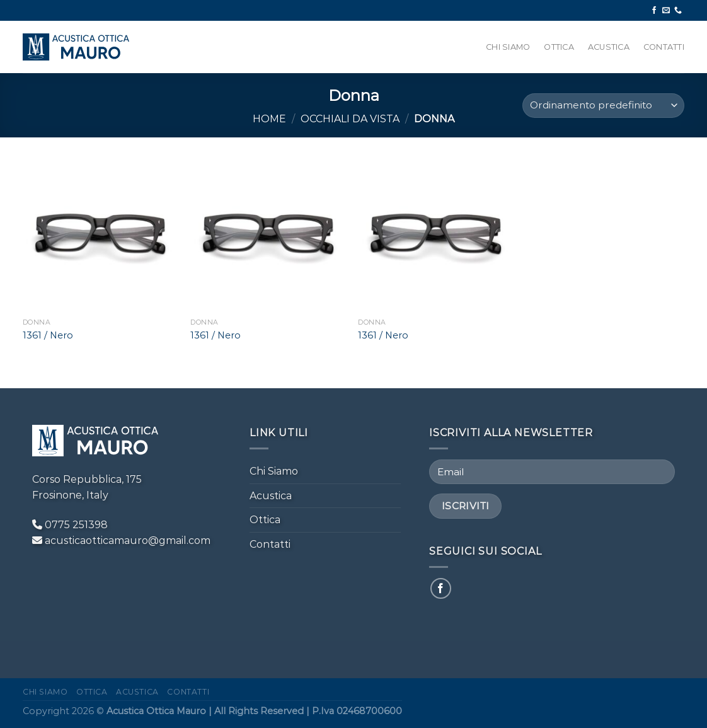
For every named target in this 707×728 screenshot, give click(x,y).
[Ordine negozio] (603, 106)
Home (269, 119)
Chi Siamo (508, 47)
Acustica (609, 47)
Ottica (559, 47)
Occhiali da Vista (350, 119)
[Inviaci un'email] (666, 11)
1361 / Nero (48, 335)
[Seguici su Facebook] (654, 11)
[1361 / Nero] (101, 234)
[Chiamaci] (678, 11)
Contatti (664, 47)
